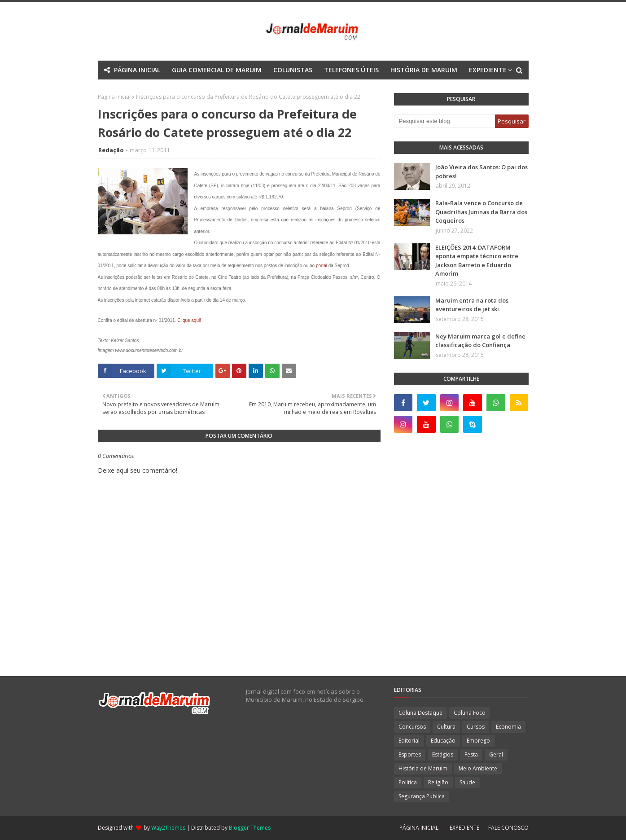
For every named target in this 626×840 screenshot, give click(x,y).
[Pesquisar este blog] (444, 121)
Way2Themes (168, 828)
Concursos (412, 727)
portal (322, 266)
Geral (496, 754)
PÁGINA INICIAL (419, 828)
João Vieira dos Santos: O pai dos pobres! (482, 172)
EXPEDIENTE (464, 828)
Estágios (443, 754)
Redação (111, 150)
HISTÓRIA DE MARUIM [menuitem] (424, 70)
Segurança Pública (422, 796)
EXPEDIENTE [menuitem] (488, 70)
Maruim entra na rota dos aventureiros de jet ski (472, 305)
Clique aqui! (189, 320)
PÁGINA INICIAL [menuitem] (137, 70)
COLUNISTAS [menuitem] (293, 70)
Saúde (467, 782)
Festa (471, 754)
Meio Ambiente (478, 768)
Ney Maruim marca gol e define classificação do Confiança (480, 341)
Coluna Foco (470, 713)
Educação (443, 741)
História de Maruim (423, 768)
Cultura (446, 727)
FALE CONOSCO (508, 828)
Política (408, 782)
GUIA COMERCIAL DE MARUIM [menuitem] (217, 70)
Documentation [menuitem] (289, 89)
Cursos (476, 727)
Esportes (410, 754)
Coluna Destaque (420, 713)
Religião (438, 782)
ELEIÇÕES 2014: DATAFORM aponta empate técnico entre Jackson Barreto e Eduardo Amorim (477, 261)
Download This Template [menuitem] (371, 89)
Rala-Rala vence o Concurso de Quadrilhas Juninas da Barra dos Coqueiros (481, 212)
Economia (508, 727)
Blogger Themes (250, 828)
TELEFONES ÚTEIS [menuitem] (351, 70)
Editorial (409, 741)
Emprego (478, 741)
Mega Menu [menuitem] (234, 89)
